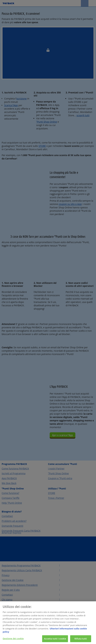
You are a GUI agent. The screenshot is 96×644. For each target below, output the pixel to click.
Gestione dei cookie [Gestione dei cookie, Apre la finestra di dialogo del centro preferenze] (13, 640)
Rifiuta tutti (81, 640)
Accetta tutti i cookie (55, 640)
